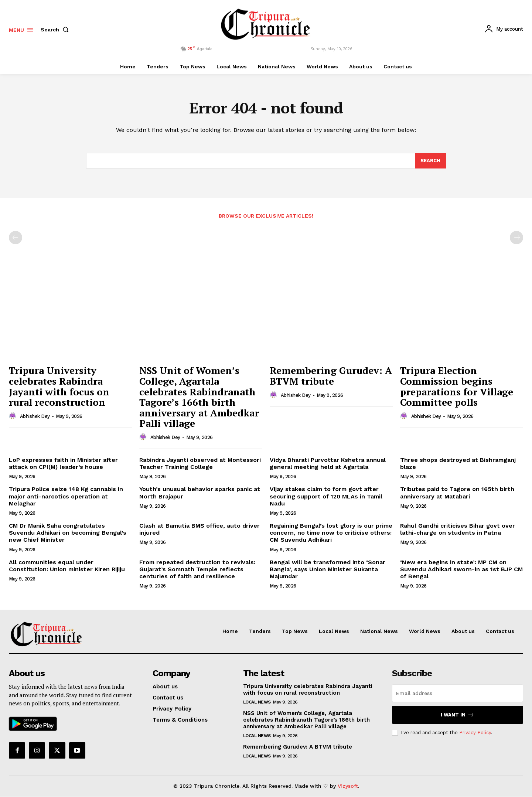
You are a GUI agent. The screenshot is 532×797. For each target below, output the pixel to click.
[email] (458, 694)
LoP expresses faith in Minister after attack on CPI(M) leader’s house (63, 464)
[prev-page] (16, 238)
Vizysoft (348, 786)
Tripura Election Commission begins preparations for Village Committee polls (457, 386)
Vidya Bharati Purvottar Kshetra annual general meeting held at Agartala (328, 464)
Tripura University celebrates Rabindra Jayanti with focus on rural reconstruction (59, 386)
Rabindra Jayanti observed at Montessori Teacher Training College (200, 464)
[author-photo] (14, 416)
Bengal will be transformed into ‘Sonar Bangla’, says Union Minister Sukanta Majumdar (328, 569)
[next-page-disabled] (516, 238)
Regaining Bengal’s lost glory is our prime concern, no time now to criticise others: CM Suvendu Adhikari (331, 533)
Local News (257, 702)
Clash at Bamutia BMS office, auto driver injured (199, 529)
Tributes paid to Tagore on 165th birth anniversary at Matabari (457, 493)
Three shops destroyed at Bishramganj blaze (458, 464)
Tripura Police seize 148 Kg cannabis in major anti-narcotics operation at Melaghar (66, 496)
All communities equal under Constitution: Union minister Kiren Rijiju (67, 566)
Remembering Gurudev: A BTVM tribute (331, 376)
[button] (56, 30)
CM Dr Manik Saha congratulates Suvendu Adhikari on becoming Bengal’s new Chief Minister (68, 533)
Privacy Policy (475, 733)
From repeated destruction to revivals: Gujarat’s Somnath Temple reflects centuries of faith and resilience (197, 569)
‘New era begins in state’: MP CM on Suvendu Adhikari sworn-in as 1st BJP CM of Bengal (461, 569)
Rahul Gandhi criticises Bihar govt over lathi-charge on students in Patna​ (458, 529)
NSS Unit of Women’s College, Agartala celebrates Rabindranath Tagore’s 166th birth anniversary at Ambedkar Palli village (199, 397)
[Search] (430, 161)
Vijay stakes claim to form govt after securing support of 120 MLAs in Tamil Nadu (326, 496)
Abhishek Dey (35, 417)
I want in (458, 715)
